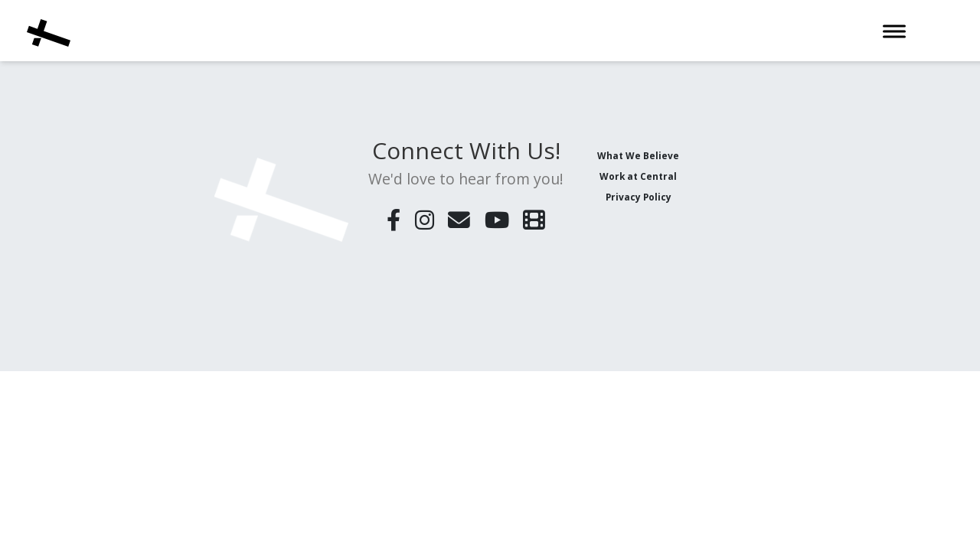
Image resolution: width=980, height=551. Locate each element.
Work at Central (638, 176)
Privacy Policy (639, 197)
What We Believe (638, 155)
